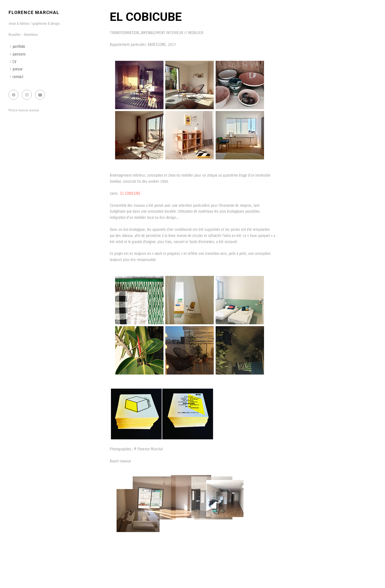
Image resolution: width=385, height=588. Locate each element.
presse (18, 69)
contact (18, 77)
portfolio (19, 46)
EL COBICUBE (130, 193)
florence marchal (34, 12)
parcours (19, 54)
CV (14, 62)
